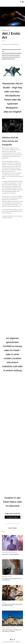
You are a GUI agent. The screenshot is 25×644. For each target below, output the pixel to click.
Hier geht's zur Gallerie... (13, 517)
